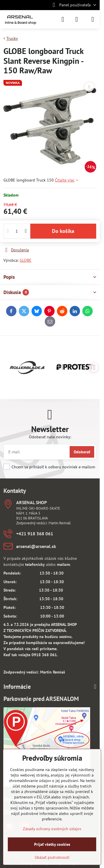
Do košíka (63, 231)
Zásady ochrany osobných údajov (52, 829)
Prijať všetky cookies (52, 844)
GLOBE (26, 260)
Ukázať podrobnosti (52, 857)
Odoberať (82, 452)
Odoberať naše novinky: (50, 437)
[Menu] (93, 19)
